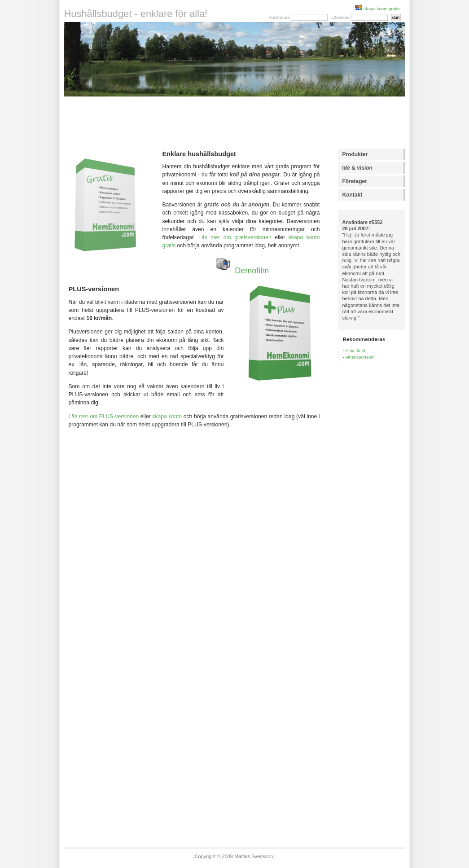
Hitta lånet (355, 350)
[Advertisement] (234, 123)
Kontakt (353, 195)
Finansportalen (360, 357)
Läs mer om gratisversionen (235, 237)
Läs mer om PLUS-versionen (104, 416)
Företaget (355, 181)
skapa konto (167, 416)
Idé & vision (357, 168)
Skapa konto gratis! (378, 9)
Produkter (355, 154)
